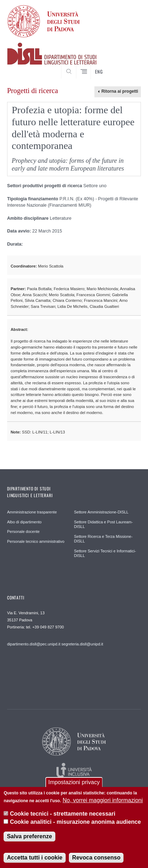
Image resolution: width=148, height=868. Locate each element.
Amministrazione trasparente (32, 512)
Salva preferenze (29, 841)
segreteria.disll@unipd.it (82, 644)
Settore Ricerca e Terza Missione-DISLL (103, 539)
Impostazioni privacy (74, 787)
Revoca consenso (96, 863)
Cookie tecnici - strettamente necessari (63, 819)
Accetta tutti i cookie (34, 863)
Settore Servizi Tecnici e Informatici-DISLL (105, 553)
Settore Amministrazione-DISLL (101, 512)
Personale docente (23, 531)
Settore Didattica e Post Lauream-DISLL (104, 524)
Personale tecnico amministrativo (36, 541)
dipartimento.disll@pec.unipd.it (34, 644)
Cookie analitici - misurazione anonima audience (75, 827)
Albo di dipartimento (24, 522)
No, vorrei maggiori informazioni (103, 805)
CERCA (130, 66)
